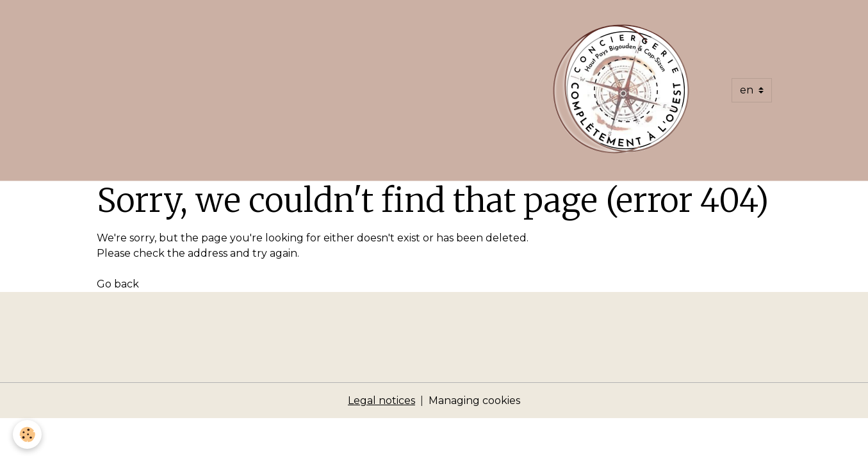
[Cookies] (27, 434)
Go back (118, 284)
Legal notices (381, 400)
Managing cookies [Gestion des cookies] (474, 400)
